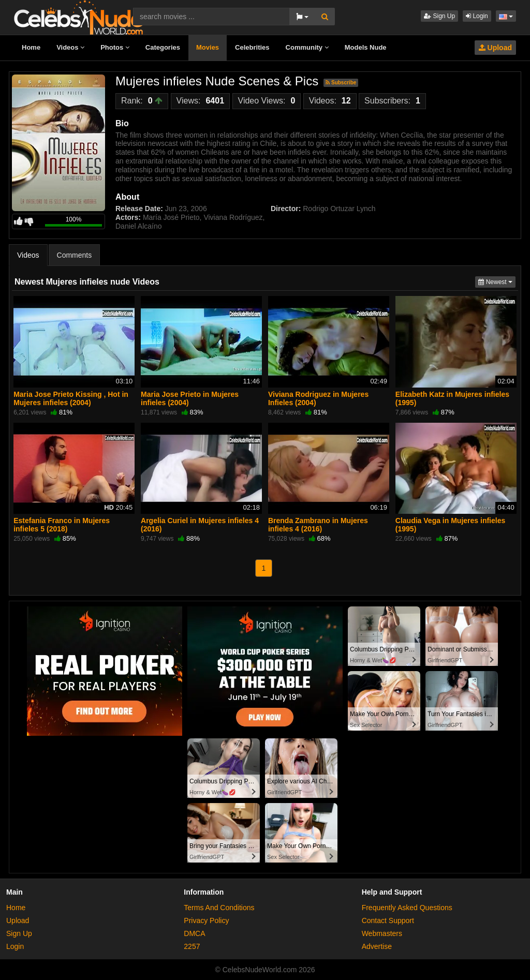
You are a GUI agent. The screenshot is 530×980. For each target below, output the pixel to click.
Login (477, 16)
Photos (115, 47)
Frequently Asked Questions (407, 908)
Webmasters (382, 933)
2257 (192, 946)
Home (31, 47)
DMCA (194, 933)
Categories (163, 47)
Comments (75, 255)
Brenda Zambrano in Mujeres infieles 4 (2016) (318, 525)
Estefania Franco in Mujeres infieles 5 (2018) (62, 525)
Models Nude (366, 47)
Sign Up (439, 16)
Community (307, 47)
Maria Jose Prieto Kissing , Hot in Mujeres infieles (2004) (71, 398)
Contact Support (388, 920)
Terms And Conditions (219, 908)
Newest (497, 281)
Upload (495, 48)
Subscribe (341, 83)
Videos (70, 47)
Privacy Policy (206, 920)
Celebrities (252, 47)
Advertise (377, 946)
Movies (208, 47)
